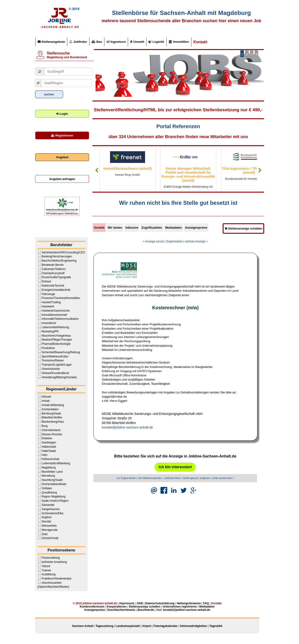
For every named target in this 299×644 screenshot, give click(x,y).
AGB (140, 603)
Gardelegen (49, 443)
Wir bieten (115, 228)
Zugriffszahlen (152, 228)
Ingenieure (116, 42)
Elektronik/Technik (53, 286)
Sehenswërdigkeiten (193, 626)
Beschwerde (146, 610)
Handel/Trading (51, 302)
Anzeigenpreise (196, 228)
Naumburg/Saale (52, 480)
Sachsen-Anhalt (83, 626)
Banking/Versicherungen (57, 256)
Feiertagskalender (166, 626)
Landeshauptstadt (128, 626)
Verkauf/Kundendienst (55, 373)
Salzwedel (48, 505)
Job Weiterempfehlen (150, 478)
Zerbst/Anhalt (50, 538)
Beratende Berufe (53, 265)
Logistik (156, 42)
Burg (44, 426)
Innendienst (49, 323)
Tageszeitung (104, 626)
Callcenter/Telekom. (54, 269)
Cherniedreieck (51, 430)
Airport (147, 626)
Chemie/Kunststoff (53, 273)
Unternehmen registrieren (180, 607)
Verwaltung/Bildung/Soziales (59, 377)
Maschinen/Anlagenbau (56, 336)
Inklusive (132, 228)
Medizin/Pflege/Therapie (57, 340)
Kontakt (200, 42)
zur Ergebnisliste (126, 478)
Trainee (46, 570)
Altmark (46, 397)
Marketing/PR (50, 331)
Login (62, 114)
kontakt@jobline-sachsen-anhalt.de (127, 427)
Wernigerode (50, 530)
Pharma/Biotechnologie (56, 344)
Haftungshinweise (189, 603)
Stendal (46, 522)
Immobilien (179, 42)
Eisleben (47, 438)
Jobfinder (78, 42)
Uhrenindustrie (51, 369)
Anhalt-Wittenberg (53, 405)
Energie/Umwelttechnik (56, 290)
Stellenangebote (51, 42)
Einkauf (46, 281)
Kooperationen (116, 607)
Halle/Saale (49, 451)
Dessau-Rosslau (52, 434)
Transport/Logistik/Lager (57, 365)
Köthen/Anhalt (50, 459)
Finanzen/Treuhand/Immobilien (61, 298)
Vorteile (99, 228)
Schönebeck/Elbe (52, 513)
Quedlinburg (49, 493)
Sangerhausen (51, 509)
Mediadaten (174, 228)
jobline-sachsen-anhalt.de (100, 603)
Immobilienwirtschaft (54, 315)
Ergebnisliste (174, 241)
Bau (97, 42)
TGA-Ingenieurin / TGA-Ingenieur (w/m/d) (249, 170)
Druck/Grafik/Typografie (56, 277)
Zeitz (45, 534)
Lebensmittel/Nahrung (55, 327)
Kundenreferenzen (92, 607)
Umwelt (137, 42)
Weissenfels (49, 526)
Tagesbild (216, 626)
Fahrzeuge (48, 294)
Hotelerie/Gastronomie (56, 311)
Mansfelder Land (52, 472)
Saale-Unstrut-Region (55, 501)
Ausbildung (48, 574)
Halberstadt (49, 447)
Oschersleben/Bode (54, 484)
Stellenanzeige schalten (243, 228)
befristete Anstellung (54, 562)
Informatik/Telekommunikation (60, 319)
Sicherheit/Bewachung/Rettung (61, 352)
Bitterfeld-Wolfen (52, 417)
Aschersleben (50, 409)
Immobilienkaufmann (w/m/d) (128, 168)
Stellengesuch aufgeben (197, 478)
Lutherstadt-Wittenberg (56, 463)
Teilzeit (46, 566)
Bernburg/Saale (51, 414)
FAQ (206, 603)
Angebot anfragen (62, 179)
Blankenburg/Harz (53, 422)
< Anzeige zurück (153, 241)
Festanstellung (51, 558)
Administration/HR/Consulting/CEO (63, 252)
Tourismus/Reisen (53, 360)
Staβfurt (46, 517)
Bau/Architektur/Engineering (59, 261)
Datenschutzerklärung (160, 603)
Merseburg (48, 476)
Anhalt (46, 401)
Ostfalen (47, 488)
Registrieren (62, 135)
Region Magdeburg (53, 496)
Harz (44, 455)
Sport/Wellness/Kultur (55, 356)
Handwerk (48, 306)
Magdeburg (49, 468)
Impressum (127, 603)
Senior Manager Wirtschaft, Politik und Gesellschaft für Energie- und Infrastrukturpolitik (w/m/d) (188, 174)
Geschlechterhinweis (121, 610)
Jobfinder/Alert (173, 478)
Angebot (62, 157)
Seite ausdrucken (222, 478)
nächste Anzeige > (196, 241)
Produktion (48, 348)
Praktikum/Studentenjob (56, 579)
